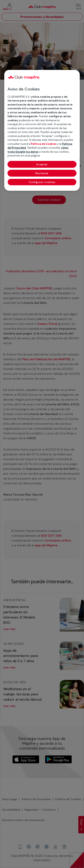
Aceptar (42, 164)
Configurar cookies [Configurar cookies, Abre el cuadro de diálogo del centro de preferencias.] (42, 182)
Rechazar (42, 173)
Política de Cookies (44, 144)
